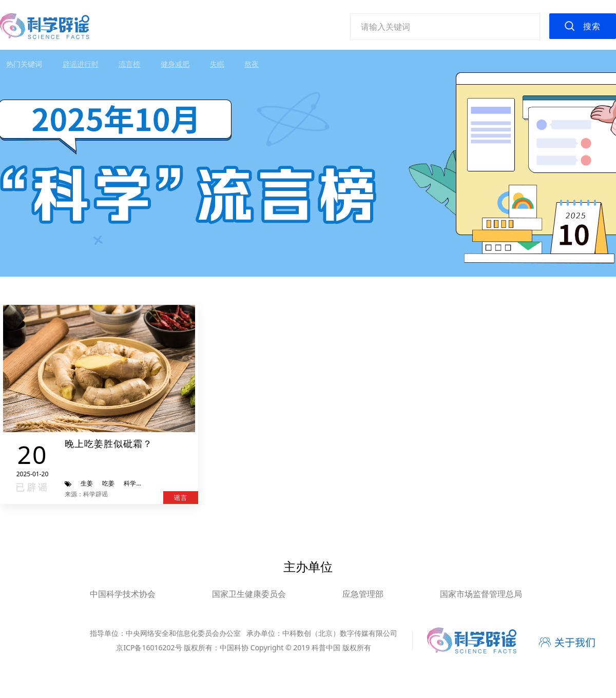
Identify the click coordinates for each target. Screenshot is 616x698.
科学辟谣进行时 (145, 483)
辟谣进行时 (81, 64)
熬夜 (252, 64)
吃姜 (108, 483)
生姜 (87, 483)
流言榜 (129, 64)
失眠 (217, 64)
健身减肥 (175, 64)
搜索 (592, 26)
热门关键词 (24, 64)
